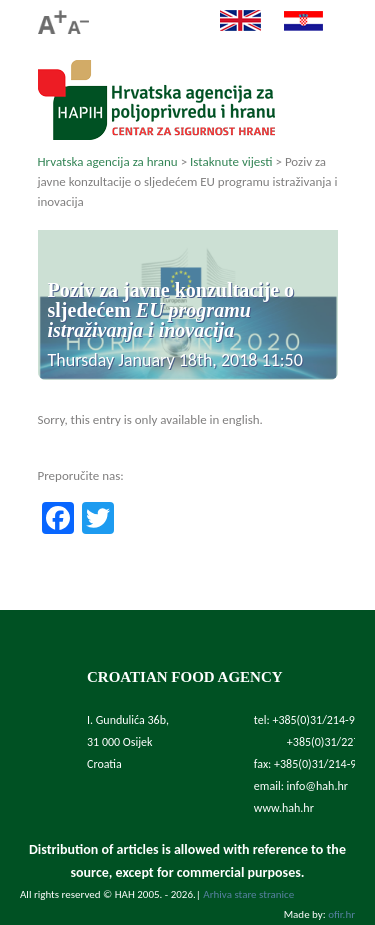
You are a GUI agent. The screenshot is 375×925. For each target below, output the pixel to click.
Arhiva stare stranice (248, 894)
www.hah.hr (284, 808)
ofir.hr (341, 914)
